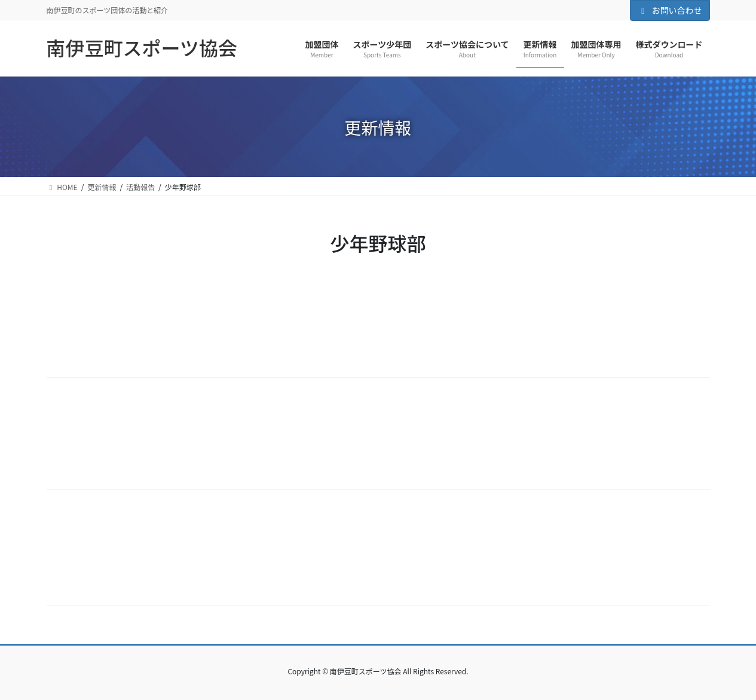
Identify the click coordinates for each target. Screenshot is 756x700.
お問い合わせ (670, 10)
